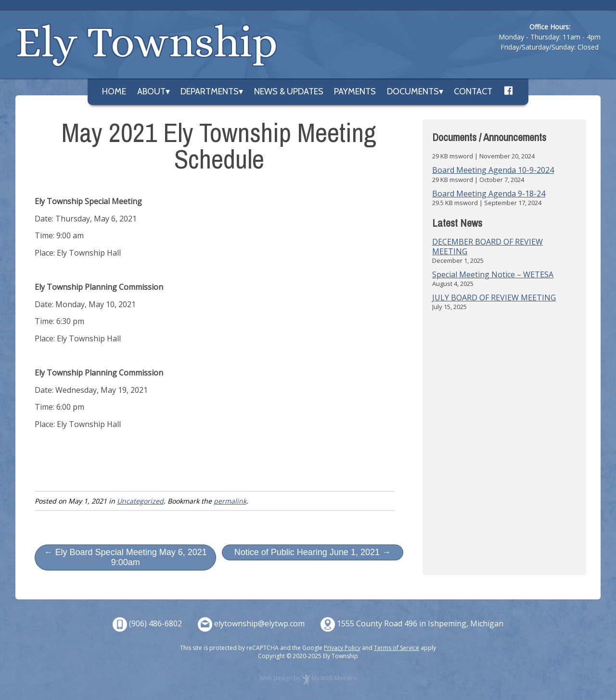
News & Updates (289, 91)
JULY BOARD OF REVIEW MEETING (494, 298)
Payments (355, 91)
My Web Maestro (334, 678)
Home (114, 91)
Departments (210, 91)
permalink (230, 501)
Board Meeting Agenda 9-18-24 (489, 194)
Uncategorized (140, 501)
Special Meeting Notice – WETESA (493, 274)
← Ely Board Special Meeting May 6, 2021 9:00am (126, 557)
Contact (473, 91)
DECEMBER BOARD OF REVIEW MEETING (488, 246)
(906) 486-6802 (155, 623)
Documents (413, 91)
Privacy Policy (342, 648)
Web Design (276, 678)
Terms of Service (397, 648)
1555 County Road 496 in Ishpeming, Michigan (420, 623)
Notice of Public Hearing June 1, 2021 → (313, 552)
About (151, 91)
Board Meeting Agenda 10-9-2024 (493, 170)
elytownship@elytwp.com (259, 623)
